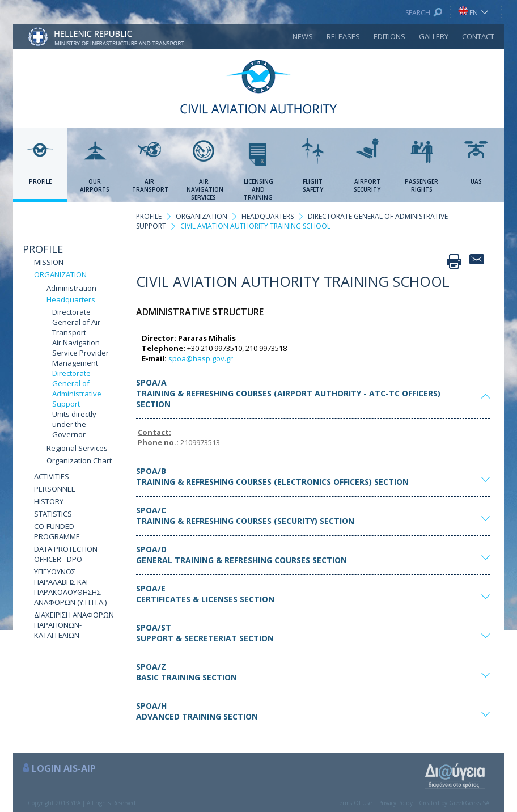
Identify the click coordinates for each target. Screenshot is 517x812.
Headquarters (71, 299)
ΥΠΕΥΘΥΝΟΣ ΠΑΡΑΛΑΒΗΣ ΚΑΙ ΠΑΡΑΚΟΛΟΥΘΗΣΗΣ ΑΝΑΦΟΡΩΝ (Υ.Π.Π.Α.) (70, 587)
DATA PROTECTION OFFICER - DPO (66, 554)
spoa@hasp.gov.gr (201, 358)
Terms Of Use (354, 803)
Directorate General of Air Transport (76, 322)
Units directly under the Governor (74, 424)
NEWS (303, 36)
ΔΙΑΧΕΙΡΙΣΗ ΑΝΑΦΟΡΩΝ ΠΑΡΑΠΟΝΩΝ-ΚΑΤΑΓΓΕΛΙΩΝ (74, 625)
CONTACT (478, 36)
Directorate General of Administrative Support (77, 388)
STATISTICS (53, 514)
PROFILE (43, 249)
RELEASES (343, 36)
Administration (71, 288)
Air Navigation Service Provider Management (80, 353)
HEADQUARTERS (268, 216)
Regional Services (77, 448)
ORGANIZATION (60, 274)
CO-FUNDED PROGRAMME (57, 531)
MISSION (49, 262)
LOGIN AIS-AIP (64, 768)
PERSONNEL (54, 489)
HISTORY (49, 501)
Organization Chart (79, 460)
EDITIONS (389, 36)
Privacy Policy (395, 803)
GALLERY (434, 36)
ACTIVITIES (52, 476)
